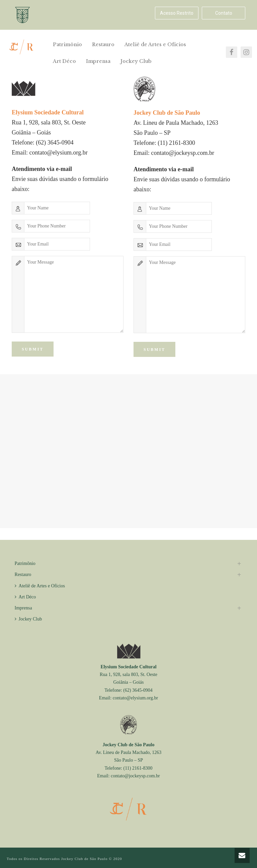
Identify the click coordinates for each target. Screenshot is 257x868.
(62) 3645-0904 (55, 142)
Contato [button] (224, 13)
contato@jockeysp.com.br (183, 153)
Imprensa (98, 61)
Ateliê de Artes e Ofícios (155, 44)
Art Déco (64, 61)
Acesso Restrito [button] (177, 13)
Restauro (103, 44)
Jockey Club (136, 61)
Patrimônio (67, 44)
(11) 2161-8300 (176, 143)
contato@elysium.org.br (59, 153)
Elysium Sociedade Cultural (128, 667)
